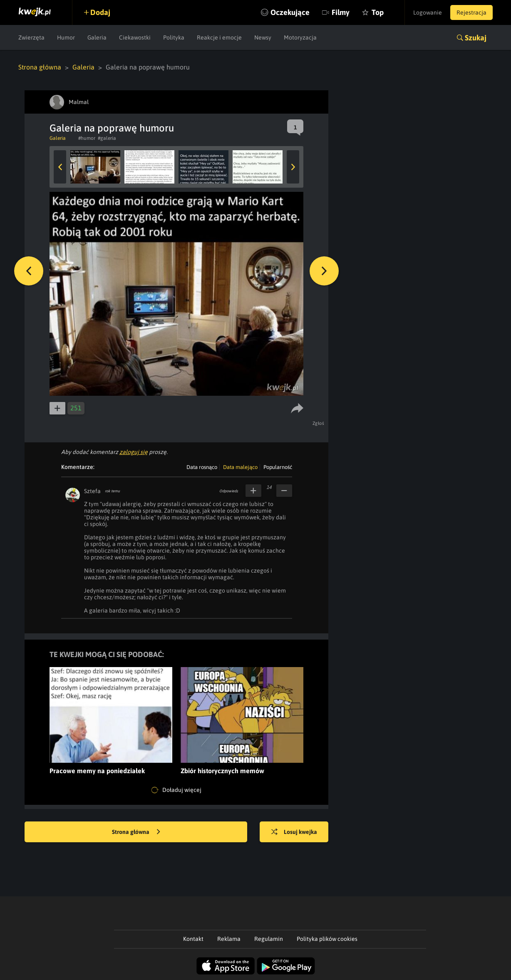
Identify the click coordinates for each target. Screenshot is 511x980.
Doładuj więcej (176, 790)
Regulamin (269, 939)
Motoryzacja (300, 37)
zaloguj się (134, 452)
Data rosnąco (202, 467)
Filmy (341, 12)
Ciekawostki (135, 37)
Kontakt (193, 939)
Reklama (229, 939)
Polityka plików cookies (327, 939)
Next (293, 167)
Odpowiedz (229, 491)
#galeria (107, 138)
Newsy (263, 37)
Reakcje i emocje (219, 37)
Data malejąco (240, 467)
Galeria (97, 37)
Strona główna (40, 67)
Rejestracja (471, 12)
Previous (60, 167)
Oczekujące (290, 12)
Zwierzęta (31, 37)
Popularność (278, 467)
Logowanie (428, 12)
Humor (66, 37)
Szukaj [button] (476, 38)
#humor (87, 138)
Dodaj (100, 12)
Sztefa (92, 491)
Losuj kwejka (294, 832)
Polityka (174, 37)
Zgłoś (319, 423)
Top (378, 12)
